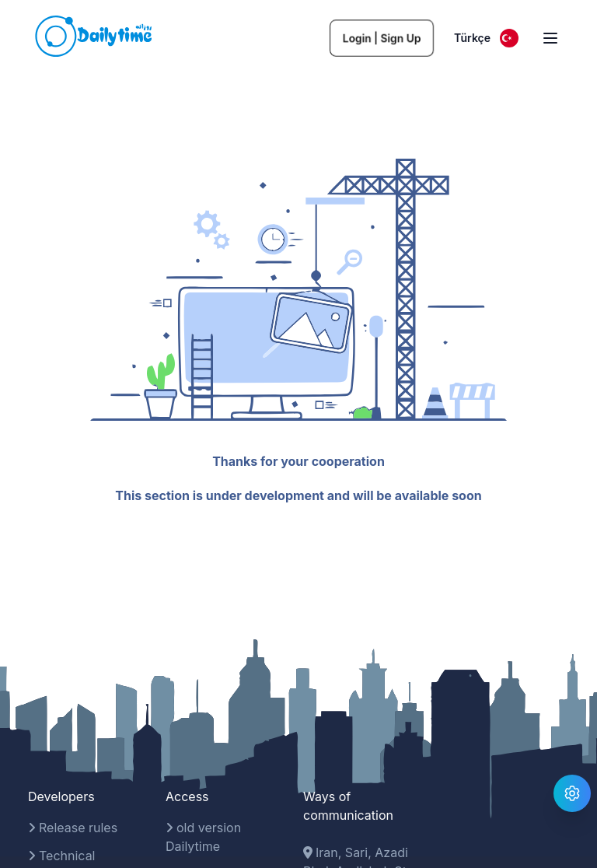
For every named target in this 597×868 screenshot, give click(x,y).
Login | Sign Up (382, 38)
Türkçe (486, 38)
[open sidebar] (550, 38)
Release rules (73, 828)
